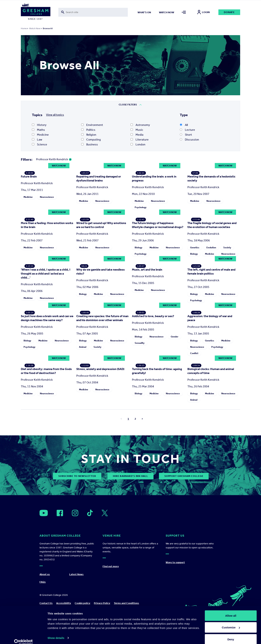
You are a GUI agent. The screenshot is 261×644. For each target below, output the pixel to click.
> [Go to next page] (142, 531)
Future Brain (29, 205)
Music (137, 130)
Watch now (167, 12)
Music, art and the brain (147, 326)
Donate (229, 12)
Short (186, 135)
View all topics (55, 115)
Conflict (194, 437)
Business (90, 144)
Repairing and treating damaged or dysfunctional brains (99, 207)
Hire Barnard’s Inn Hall (130, 588)
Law (37, 140)
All (184, 125)
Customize (231, 623)
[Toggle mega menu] (184, 12)
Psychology (141, 235)
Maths (38, 130)
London (138, 144)
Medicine (40, 135)
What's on (144, 12)
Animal (83, 431)
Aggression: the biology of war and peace (210, 402)
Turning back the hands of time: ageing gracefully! (157, 483)
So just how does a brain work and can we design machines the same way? (47, 374)
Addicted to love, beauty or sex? (153, 400)
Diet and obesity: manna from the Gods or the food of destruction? (46, 483)
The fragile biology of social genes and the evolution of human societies (212, 253)
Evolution (211, 276)
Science (40, 144)
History (39, 125)
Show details (56, 633)
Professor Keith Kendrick (52, 159)
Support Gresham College (184, 588)
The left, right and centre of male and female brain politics (211, 328)
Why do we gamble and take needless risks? (101, 328)
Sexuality (140, 427)
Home (24, 28)
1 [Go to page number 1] (128, 531)
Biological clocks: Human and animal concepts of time (211, 483)
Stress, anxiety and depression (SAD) (100, 481)
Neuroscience (47, 225)
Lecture (187, 130)
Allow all (231, 611)
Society (227, 276)
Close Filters (128, 105)
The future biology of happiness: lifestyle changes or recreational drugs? (158, 281)
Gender (175, 421)
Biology (138, 304)
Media (137, 135)
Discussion (189, 140)
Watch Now (35, 28)
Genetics (195, 276)
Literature (140, 140)
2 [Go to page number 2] (135, 531)
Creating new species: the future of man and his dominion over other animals (102, 402)
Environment (92, 125)
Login (203, 12)
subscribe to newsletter (77, 588)
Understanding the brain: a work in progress (154, 207)
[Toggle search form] (93, 12)
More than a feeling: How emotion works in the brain (47, 253)
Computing (91, 140)
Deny (231, 634)
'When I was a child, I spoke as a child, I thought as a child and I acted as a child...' (46, 330)
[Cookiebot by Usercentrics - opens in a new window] (23, 637)
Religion (89, 135)
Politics (88, 130)
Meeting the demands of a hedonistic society (211, 207)
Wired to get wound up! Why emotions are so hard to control (101, 253)
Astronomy (140, 125)
